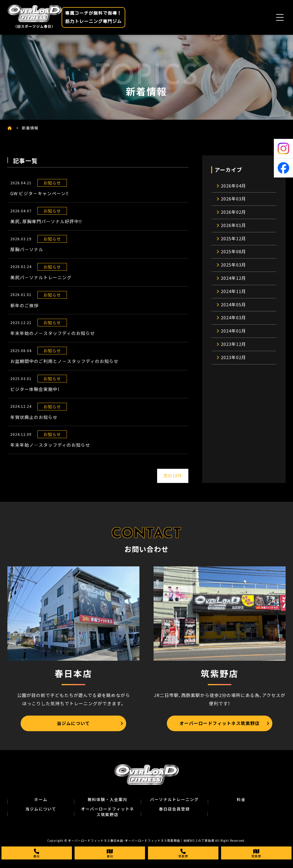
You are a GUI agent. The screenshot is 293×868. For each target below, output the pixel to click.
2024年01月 (233, 336)
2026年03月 (233, 200)
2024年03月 (233, 322)
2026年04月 (233, 186)
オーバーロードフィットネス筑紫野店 (108, 813)
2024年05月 (233, 308)
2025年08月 (233, 254)
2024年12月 (233, 281)
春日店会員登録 (174, 810)
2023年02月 (233, 363)
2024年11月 (233, 295)
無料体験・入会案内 (107, 801)
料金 (241, 801)
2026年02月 (233, 213)
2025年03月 (233, 268)
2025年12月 (233, 240)
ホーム (41, 801)
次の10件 (173, 477)
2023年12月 (233, 349)
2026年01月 (233, 227)
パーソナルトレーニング (174, 801)
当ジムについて (41, 810)
